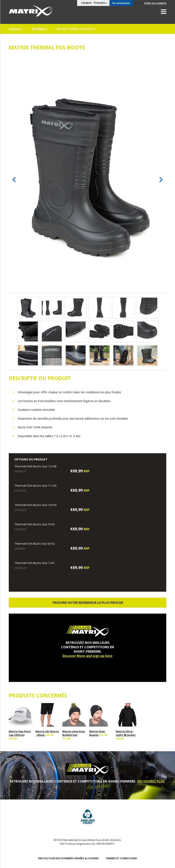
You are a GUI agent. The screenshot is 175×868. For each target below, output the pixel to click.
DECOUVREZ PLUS (151, 781)
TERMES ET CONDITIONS (121, 858)
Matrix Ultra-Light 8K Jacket (126, 733)
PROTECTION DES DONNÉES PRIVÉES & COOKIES (68, 858)
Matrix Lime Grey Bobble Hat (74, 733)
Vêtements (40, 29)
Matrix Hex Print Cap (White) (20, 733)
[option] (88, 174)
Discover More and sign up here (87, 656)
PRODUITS (16, 29)
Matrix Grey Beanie (97, 733)
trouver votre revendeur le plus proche (87, 603)
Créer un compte (155, 3)
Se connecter (121, 3)
